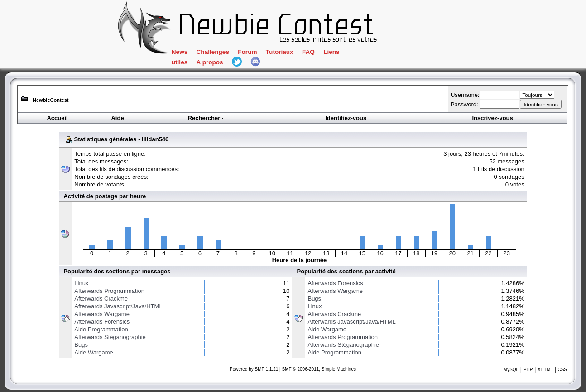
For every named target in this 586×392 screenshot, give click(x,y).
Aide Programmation (101, 329)
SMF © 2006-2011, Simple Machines (319, 369)
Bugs (81, 345)
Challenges (213, 52)
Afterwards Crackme (101, 299)
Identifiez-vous (346, 118)
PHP (528, 370)
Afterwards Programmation (109, 291)
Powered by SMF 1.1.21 (254, 369)
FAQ (308, 52)
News (180, 52)
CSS (562, 370)
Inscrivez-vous (492, 118)
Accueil (57, 118)
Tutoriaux (280, 52)
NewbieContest (50, 100)
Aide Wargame (94, 352)
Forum (247, 52)
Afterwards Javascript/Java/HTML (118, 306)
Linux (81, 283)
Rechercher (207, 118)
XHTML (545, 370)
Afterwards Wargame (102, 314)
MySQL (511, 370)
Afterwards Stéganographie (110, 337)
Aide (117, 118)
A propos (210, 62)
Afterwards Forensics (102, 322)
